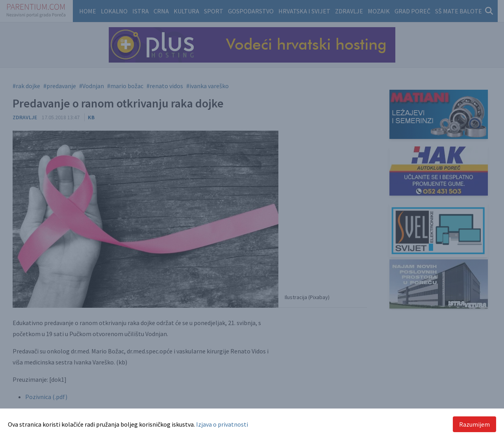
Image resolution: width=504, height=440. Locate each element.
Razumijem (474, 424)
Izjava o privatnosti (222, 424)
